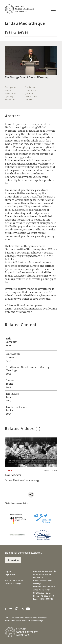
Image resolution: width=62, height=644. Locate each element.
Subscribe (13, 560)
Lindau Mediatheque (25, 23)
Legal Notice (10, 574)
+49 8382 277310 (47, 596)
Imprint (8, 571)
